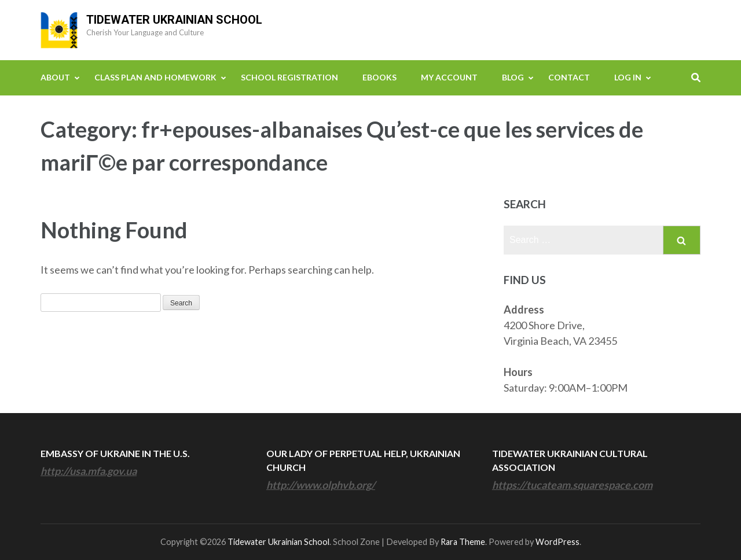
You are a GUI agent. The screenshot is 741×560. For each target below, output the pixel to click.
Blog (513, 77)
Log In (628, 77)
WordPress (557, 542)
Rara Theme (463, 542)
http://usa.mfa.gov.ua (89, 471)
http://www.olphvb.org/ (321, 485)
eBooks (379, 77)
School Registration (289, 77)
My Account (449, 77)
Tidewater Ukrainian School (174, 20)
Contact (569, 77)
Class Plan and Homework (155, 77)
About (55, 77)
